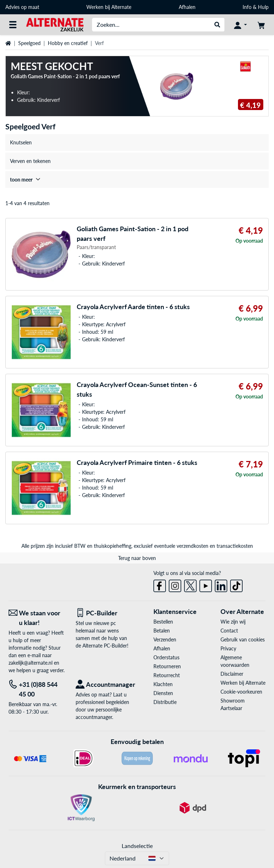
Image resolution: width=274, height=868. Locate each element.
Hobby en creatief (68, 43)
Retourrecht (167, 675)
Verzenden (165, 639)
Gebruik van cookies (243, 639)
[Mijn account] (240, 25)
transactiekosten (235, 546)
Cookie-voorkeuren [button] (241, 692)
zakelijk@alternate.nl (31, 663)
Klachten (163, 684)
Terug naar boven (137, 558)
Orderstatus (166, 657)
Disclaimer (232, 674)
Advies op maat (22, 7)
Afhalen (187, 7)
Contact (229, 631)
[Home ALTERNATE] (55, 24)
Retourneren (167, 666)
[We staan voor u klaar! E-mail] (37, 618)
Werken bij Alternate (109, 7)
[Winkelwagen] (261, 25)
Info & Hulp (256, 7)
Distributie (165, 702)
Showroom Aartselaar (233, 704)
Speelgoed (29, 43)
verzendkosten (192, 546)
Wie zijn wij (233, 622)
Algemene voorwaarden (235, 661)
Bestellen (163, 622)
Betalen (162, 631)
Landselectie (137, 846)
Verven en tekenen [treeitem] (30, 161)
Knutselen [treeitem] (21, 142)
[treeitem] (137, 180)
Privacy (228, 648)
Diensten (163, 693)
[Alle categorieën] (13, 25)
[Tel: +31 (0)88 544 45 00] (37, 689)
